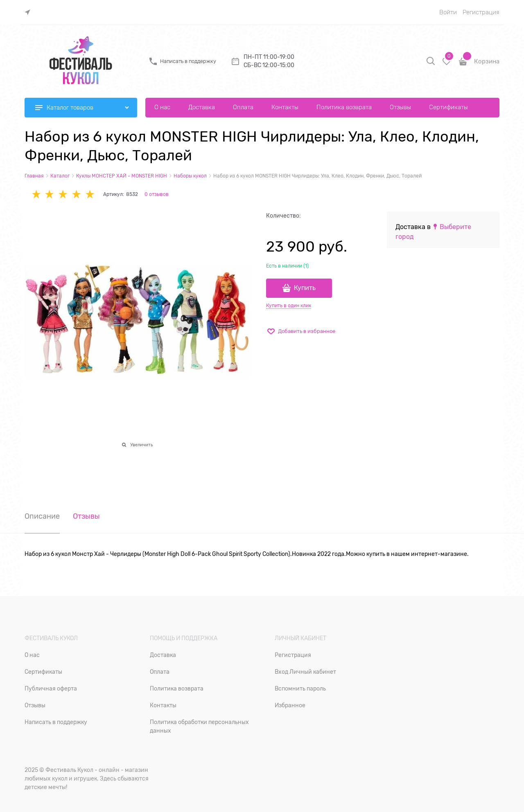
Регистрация (481, 12)
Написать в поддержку (188, 61)
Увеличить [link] (141, 445)
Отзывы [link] (86, 516)
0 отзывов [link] (157, 194)
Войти (448, 12)
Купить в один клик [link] (289, 306)
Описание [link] (42, 516)
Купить (305, 288)
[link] (29, 12)
